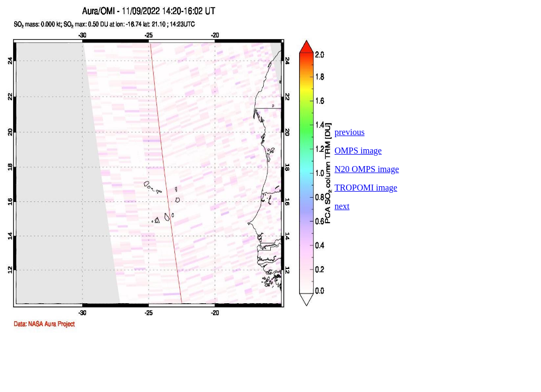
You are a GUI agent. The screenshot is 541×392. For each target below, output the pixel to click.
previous (349, 132)
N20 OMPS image (367, 169)
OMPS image (358, 151)
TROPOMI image (366, 188)
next (342, 206)
